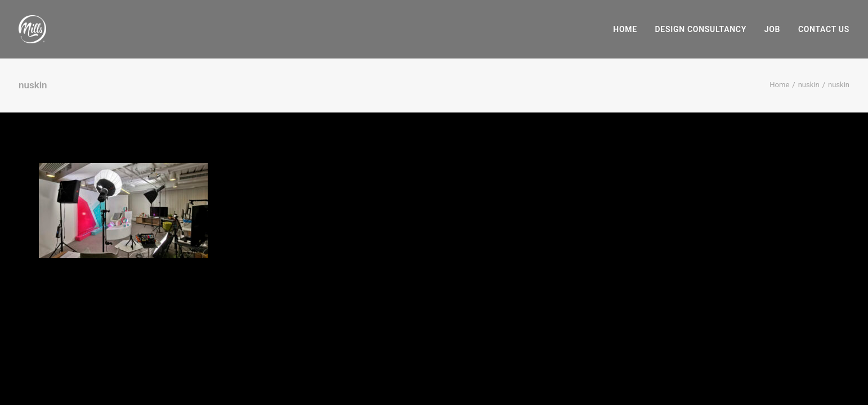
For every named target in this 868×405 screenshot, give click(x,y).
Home (625, 29)
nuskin (809, 85)
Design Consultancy (701, 29)
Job (772, 29)
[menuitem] (629, 29)
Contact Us (824, 29)
